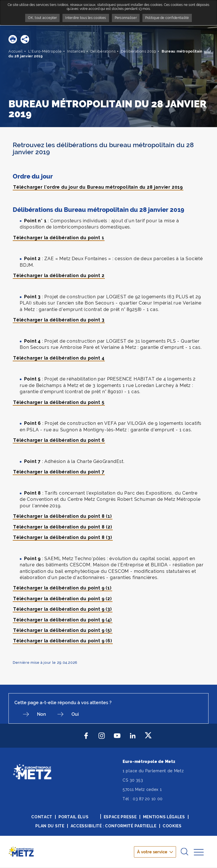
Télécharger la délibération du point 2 (59, 276)
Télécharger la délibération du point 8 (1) (63, 516)
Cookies (172, 826)
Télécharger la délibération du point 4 (59, 358)
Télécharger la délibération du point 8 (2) (63, 527)
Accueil (16, 51)
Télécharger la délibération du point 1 (59, 238)
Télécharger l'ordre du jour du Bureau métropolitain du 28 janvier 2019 (98, 187)
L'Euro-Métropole (45, 51)
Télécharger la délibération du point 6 (59, 440)
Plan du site (50, 826)
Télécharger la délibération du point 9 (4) (63, 620)
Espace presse (120, 817)
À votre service (152, 852)
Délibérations (103, 51)
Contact (42, 817)
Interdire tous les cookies (86, 18)
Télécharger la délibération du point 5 (59, 402)
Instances (76, 51)
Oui (75, 714)
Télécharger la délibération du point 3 (59, 320)
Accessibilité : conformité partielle (114, 826)
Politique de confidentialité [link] (167, 18)
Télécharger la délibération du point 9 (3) (63, 609)
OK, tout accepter (42, 18)
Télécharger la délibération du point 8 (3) (63, 537)
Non (42, 714)
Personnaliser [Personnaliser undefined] (126, 18)
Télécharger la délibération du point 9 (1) (62, 588)
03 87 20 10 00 (148, 799)
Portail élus (73, 817)
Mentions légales (164, 817)
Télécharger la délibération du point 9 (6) (63, 641)
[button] (13, 39)
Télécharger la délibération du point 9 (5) (63, 630)
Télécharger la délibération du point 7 (59, 472)
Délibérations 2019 (139, 51)
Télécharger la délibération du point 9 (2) (63, 599)
